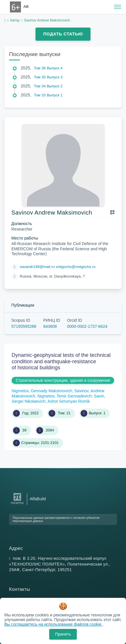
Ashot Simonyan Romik (69, 401)
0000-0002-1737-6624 (87, 326)
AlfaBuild (38, 499)
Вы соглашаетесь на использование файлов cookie (54, 624)
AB (26, 7)
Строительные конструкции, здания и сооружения (63, 380)
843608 (50, 326)
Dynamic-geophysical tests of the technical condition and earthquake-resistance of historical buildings (61, 361)
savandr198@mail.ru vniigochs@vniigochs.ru (58, 267)
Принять (63, 634)
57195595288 (24, 326)
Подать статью (63, 34)
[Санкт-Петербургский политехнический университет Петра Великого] (17, 504)
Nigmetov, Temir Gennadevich (65, 396)
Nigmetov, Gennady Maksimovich (42, 391)
